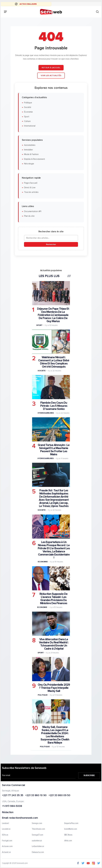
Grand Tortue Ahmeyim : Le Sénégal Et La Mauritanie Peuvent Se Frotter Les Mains (54, 450)
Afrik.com (68, 841)
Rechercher (51, 245)
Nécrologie (29, 164)
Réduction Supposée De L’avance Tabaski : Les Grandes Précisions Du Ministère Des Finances (53, 599)
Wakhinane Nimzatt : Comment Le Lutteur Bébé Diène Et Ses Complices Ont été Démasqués (54, 362)
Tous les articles (31, 192)
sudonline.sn (37, 841)
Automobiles (30, 145)
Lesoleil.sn (6, 829)
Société (28, 107)
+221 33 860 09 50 (59, 795)
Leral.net (5, 823)
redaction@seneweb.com (23, 818)
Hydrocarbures (46, 413)
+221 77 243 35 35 (13, 795)
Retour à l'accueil (51, 68)
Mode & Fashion (31, 154)
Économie (28, 112)
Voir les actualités (51, 76)
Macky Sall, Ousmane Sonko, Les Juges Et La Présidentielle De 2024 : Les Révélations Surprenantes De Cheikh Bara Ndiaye (55, 735)
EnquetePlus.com (71, 823)
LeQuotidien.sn (38, 846)
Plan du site (29, 216)
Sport (27, 117)
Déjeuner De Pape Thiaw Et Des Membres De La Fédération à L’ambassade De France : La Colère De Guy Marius (53, 315)
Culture (27, 121)
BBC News (68, 835)
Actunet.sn (6, 852)
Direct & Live (30, 188)
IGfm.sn (5, 835)
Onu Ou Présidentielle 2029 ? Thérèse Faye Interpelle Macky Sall (54, 688)
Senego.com (37, 823)
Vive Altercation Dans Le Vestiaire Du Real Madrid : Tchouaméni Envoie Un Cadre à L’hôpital (54, 644)
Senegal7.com (38, 835)
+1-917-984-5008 (12, 806)
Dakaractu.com (38, 852)
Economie (43, 562)
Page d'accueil (31, 183)
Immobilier (29, 150)
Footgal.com (7, 841)
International (30, 126)
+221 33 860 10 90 (36, 795)
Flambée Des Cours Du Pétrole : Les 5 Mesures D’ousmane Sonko (54, 406)
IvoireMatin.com (71, 829)
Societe (42, 371)
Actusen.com (7, 846)
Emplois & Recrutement (35, 159)
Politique (28, 103)
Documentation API (33, 211)
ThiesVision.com (38, 829)
